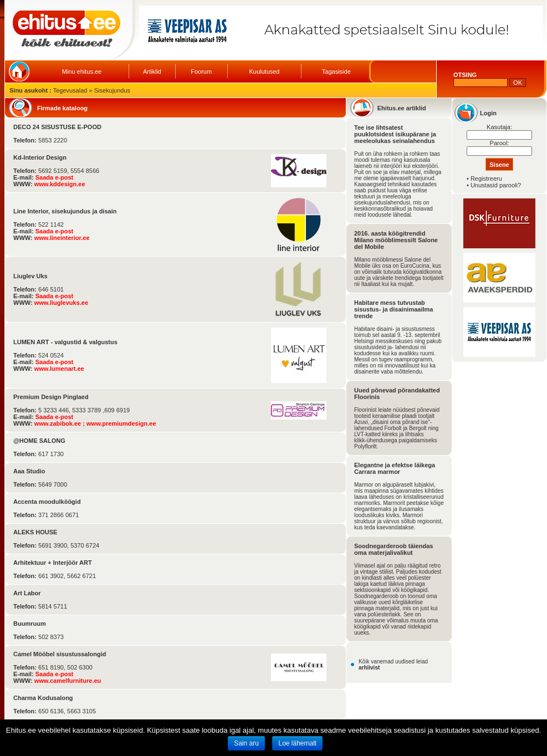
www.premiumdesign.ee (121, 423)
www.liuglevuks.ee (61, 303)
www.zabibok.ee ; (60, 423)
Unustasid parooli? (496, 185)
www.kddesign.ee (60, 184)
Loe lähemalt (297, 743)
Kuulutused (264, 71)
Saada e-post (54, 177)
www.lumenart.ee (59, 369)
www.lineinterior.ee (62, 238)
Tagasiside (336, 71)
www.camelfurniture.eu (68, 681)
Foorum (201, 71)
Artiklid (152, 71)
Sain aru (246, 743)
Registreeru (486, 178)
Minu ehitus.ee (82, 71)
